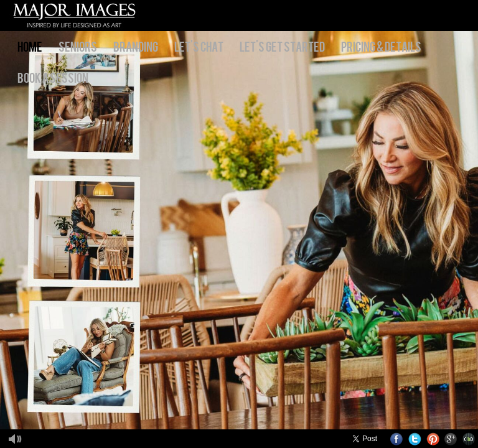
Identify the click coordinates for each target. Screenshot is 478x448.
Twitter (415, 439)
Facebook (397, 439)
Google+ (451, 439)
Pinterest (433, 439)
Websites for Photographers (469, 439)
